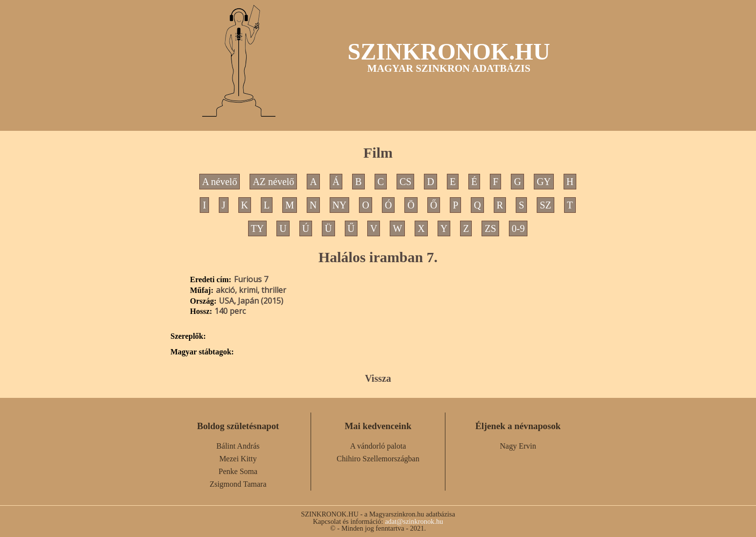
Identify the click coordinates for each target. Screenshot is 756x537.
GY (544, 182)
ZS (490, 228)
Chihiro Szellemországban (378, 459)
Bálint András (238, 446)
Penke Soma (238, 471)
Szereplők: (188, 336)
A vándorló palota (378, 446)
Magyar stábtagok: (202, 352)
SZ (545, 205)
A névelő (220, 182)
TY (258, 228)
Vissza (378, 378)
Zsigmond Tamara (238, 484)
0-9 (518, 228)
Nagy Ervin (518, 446)
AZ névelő (273, 182)
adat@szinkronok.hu (414, 521)
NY (340, 205)
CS (405, 182)
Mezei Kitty (238, 459)
